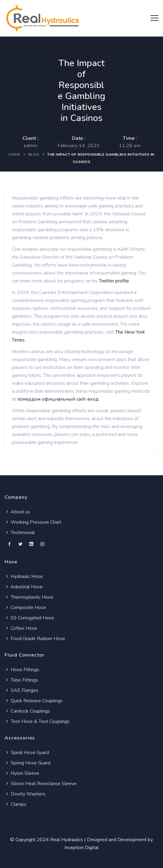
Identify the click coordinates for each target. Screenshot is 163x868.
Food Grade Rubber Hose (35, 639)
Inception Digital (81, 848)
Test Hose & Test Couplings (37, 721)
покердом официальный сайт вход (58, 399)
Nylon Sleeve (22, 773)
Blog (34, 154)
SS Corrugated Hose (29, 618)
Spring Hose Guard (28, 763)
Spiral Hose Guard (27, 753)
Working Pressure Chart (33, 522)
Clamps (16, 804)
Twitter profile (114, 281)
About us (17, 512)
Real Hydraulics (67, 840)
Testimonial (20, 533)
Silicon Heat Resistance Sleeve (41, 784)
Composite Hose (25, 608)
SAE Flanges (21, 690)
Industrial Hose (24, 587)
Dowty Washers (25, 794)
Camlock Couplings (27, 711)
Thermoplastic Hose (29, 597)
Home (14, 154)
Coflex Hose (21, 628)
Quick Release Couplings (34, 701)
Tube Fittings (21, 680)
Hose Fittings (22, 670)
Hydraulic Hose (24, 576)
